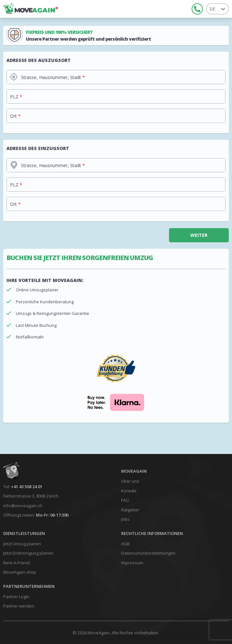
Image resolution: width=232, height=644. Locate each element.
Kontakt (129, 491)
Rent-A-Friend (16, 563)
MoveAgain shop (20, 572)
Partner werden (19, 606)
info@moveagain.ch (23, 506)
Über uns (130, 481)
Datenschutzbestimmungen (148, 553)
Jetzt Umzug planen (22, 544)
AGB (125, 544)
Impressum (132, 563)
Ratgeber (130, 510)
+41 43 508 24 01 (27, 487)
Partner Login (16, 597)
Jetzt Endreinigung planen (28, 553)
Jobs (125, 519)
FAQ (125, 500)
